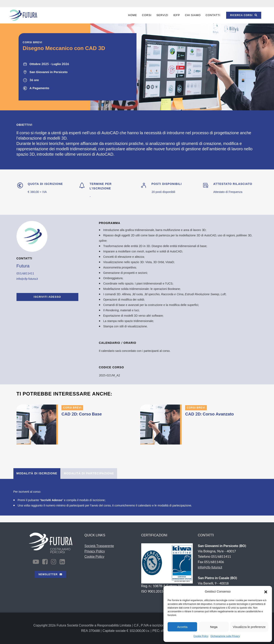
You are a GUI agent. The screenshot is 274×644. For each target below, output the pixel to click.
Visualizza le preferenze (249, 627)
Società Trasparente (99, 546)
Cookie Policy (201, 636)
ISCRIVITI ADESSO (47, 297)
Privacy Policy (95, 551)
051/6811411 (25, 274)
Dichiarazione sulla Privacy (225, 636)
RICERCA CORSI (244, 15)
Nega (214, 627)
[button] (266, 592)
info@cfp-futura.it (27, 279)
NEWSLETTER (51, 574)
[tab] (37, 474)
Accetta (182, 627)
